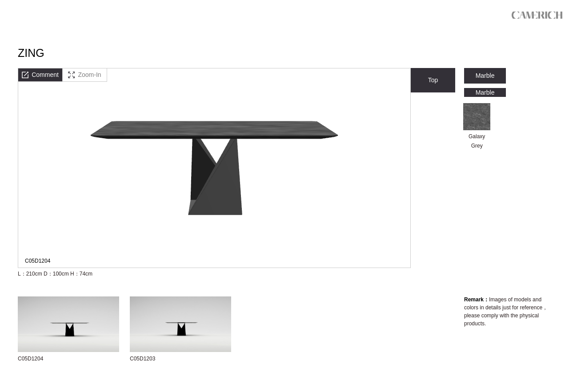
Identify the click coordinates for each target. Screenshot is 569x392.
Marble (485, 76)
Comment (40, 75)
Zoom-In (84, 75)
